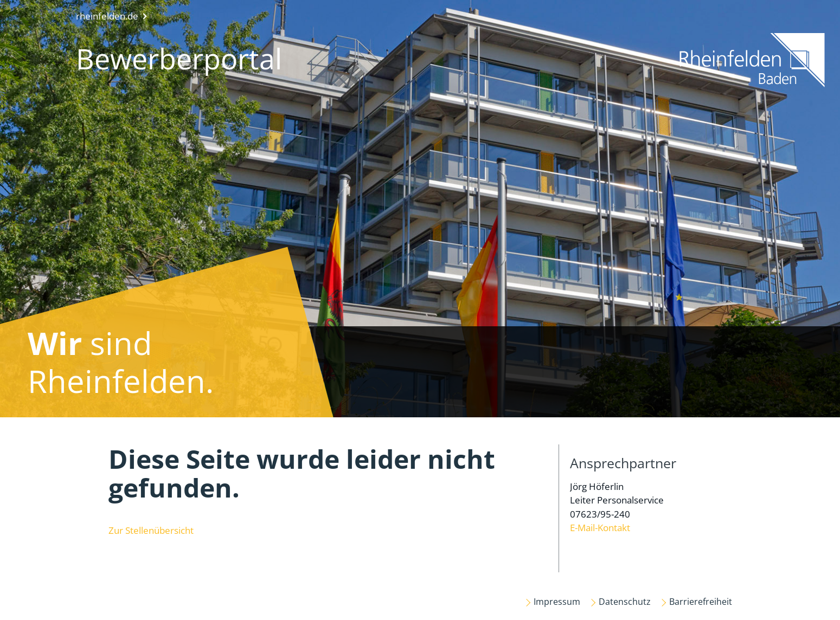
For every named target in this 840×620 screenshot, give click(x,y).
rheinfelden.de (107, 16)
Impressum (557, 602)
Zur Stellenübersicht (151, 530)
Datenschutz (625, 602)
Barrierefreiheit (701, 602)
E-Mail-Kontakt (600, 528)
